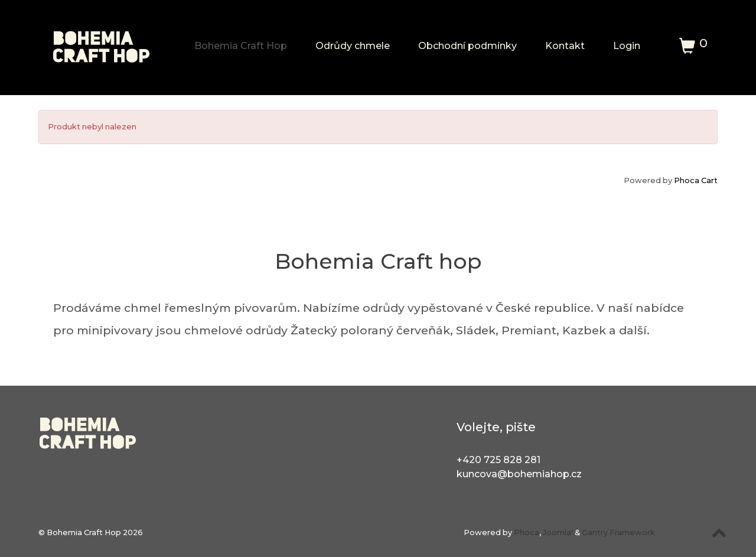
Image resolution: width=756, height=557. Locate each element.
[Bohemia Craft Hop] (102, 42)
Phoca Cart (696, 180)
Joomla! (558, 532)
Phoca (527, 532)
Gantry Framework (618, 532)
